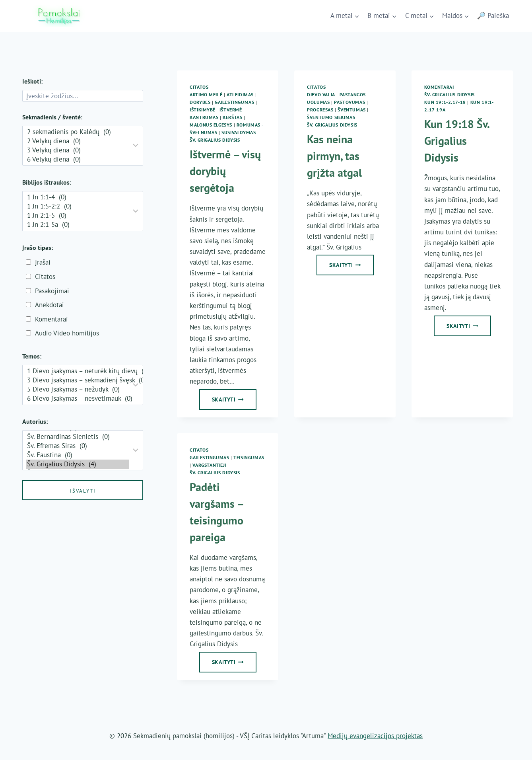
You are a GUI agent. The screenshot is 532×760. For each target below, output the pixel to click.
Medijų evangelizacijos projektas (375, 736)
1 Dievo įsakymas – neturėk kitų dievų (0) (78, 371)
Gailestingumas (234, 102)
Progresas (320, 110)
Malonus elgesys (211, 125)
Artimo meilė (206, 95)
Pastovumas (349, 102)
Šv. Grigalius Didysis (215, 140)
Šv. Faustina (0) (78, 455)
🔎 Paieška (493, 16)
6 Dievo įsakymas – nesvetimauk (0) (78, 399)
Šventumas (351, 110)
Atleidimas (240, 95)
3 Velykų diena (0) (78, 150)
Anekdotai (50, 305)
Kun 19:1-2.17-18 (445, 102)
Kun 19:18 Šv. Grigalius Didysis (457, 141)
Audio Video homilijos (67, 333)
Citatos (199, 87)
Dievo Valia (321, 95)
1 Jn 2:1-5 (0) (78, 215)
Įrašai (43, 262)
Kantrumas (204, 117)
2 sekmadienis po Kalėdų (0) (78, 132)
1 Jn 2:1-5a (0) (78, 225)
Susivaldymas (239, 132)
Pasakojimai (52, 291)
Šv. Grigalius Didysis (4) (78, 464)
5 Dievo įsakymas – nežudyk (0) (78, 389)
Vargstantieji (209, 465)
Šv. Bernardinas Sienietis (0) (78, 437)
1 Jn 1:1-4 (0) (78, 197)
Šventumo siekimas (331, 117)
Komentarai (439, 87)
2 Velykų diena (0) (78, 141)
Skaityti (234, 402)
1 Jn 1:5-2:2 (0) (78, 206)
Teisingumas (249, 457)
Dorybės (200, 102)
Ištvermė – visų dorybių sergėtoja (225, 171)
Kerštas (232, 117)
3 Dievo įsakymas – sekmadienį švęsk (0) (78, 380)
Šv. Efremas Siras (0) (78, 446)
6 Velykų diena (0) (78, 159)
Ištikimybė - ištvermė (216, 110)
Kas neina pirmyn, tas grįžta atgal (334, 156)
